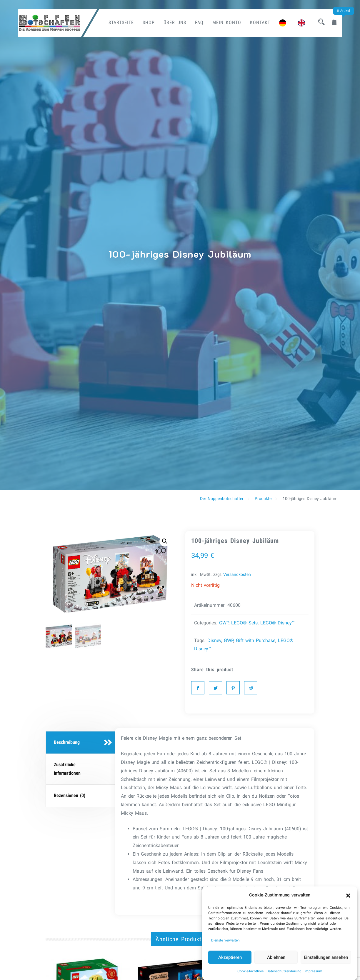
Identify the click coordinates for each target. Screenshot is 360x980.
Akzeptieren (230, 961)
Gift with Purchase (256, 640)
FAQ (199, 22)
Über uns (175, 22)
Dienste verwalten (225, 944)
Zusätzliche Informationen (67, 769)
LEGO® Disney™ (277, 623)
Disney (214, 640)
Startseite (121, 22)
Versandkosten (237, 575)
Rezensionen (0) (70, 795)
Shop (149, 22)
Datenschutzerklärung (284, 975)
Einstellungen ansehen (326, 961)
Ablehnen (276, 961)
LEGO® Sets (244, 623)
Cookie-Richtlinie (250, 975)
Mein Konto (227, 22)
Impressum (313, 975)
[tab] (81, 743)
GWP (224, 623)
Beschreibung (67, 742)
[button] (348, 899)
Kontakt (260, 22)
